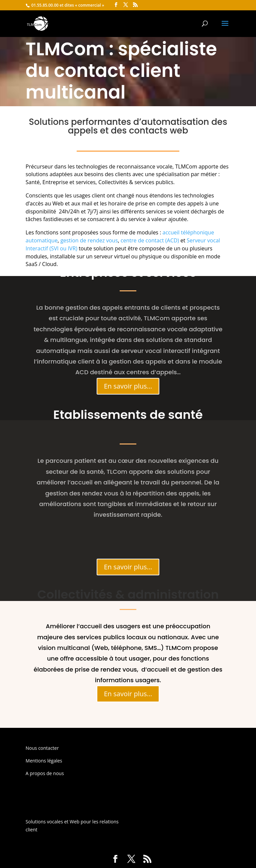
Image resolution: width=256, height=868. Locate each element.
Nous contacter (42, 748)
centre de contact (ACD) (150, 240)
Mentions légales (44, 761)
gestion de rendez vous (89, 240)
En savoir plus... (128, 386)
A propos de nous (45, 773)
